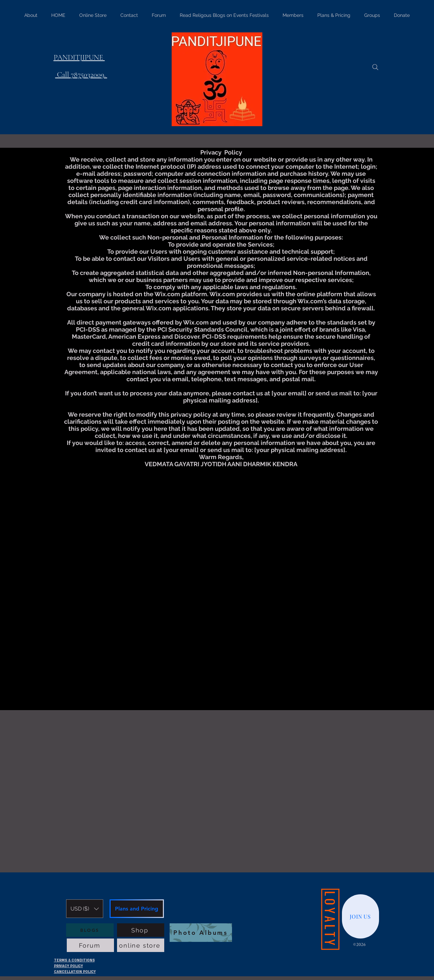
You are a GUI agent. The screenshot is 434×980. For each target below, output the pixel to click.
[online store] (141, 945)
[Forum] (90, 945)
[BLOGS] (90, 930)
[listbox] (85, 909)
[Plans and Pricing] (137, 909)
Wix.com (167, 294)
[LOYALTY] (330, 919)
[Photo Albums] (201, 933)
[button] (85, 909)
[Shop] (141, 930)
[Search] (375, 67)
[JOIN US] (360, 916)
